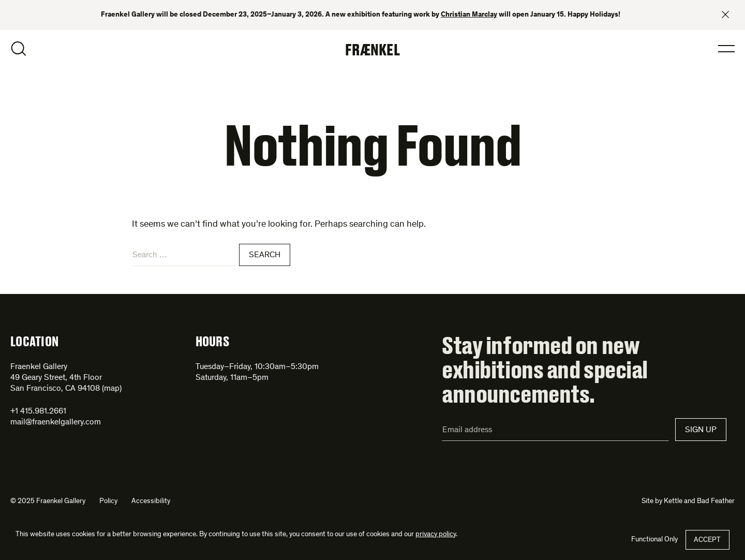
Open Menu (726, 49)
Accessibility (151, 502)
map (112, 389)
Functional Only (654, 540)
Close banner (725, 14)
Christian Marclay (469, 15)
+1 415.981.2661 (38, 411)
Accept (707, 540)
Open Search (19, 49)
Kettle (673, 502)
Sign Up (701, 430)
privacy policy (436, 535)
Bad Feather (716, 502)
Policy (108, 502)
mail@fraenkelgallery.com (56, 422)
